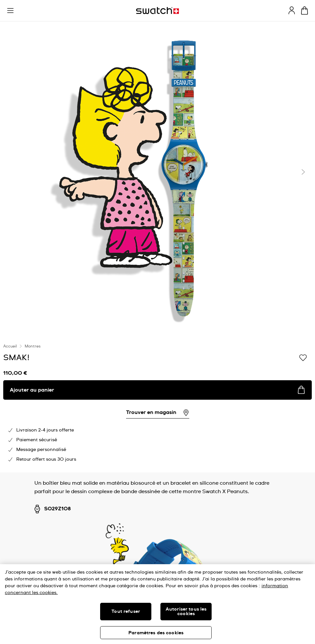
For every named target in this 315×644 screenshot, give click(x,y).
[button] (10, 11)
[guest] (292, 10)
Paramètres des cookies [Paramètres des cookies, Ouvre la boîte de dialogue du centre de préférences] (156, 633)
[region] (157, 604)
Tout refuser (126, 612)
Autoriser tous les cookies (186, 612)
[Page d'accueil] (157, 11)
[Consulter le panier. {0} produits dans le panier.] (304, 11)
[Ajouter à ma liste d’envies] (303, 357)
